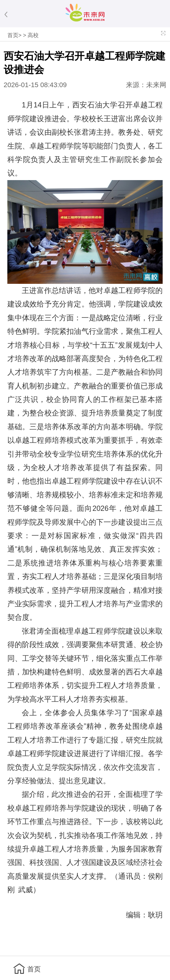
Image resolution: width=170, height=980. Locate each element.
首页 (13, 35)
